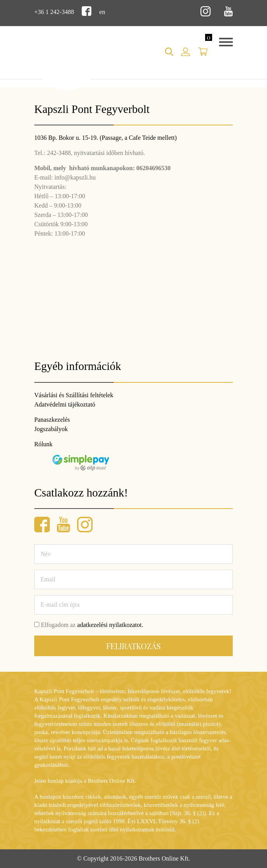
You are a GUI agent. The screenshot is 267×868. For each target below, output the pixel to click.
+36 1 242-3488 (54, 12)
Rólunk (43, 444)
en (102, 12)
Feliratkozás (133, 646)
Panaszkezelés (52, 420)
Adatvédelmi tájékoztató (65, 404)
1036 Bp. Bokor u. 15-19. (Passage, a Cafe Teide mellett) (105, 138)
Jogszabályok (51, 429)
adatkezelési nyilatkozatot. (110, 625)
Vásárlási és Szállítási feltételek (74, 395)
